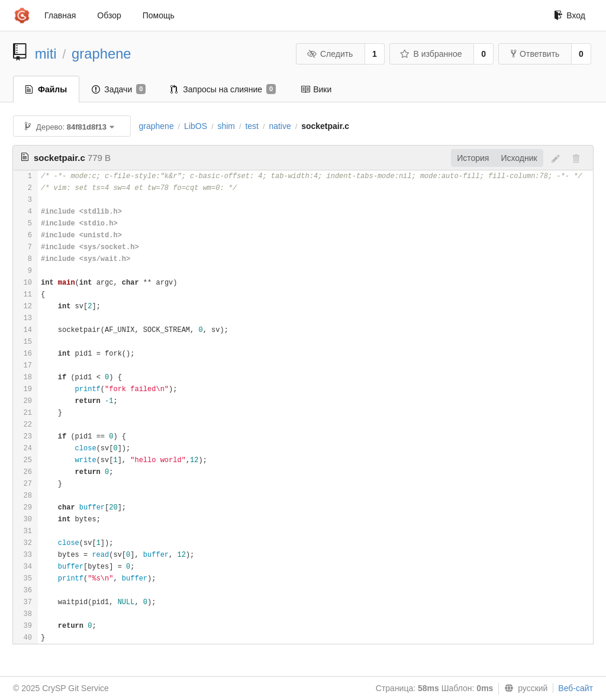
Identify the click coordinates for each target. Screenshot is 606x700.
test (252, 126)
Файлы (46, 89)
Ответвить (535, 54)
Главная (60, 15)
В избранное (431, 54)
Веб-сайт (576, 688)
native (280, 126)
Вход (570, 15)
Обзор (109, 15)
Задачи (119, 89)
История (473, 158)
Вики (316, 89)
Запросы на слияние (223, 89)
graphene (101, 54)
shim (226, 126)
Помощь (159, 15)
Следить (330, 54)
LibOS (196, 126)
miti (46, 54)
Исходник (519, 158)
